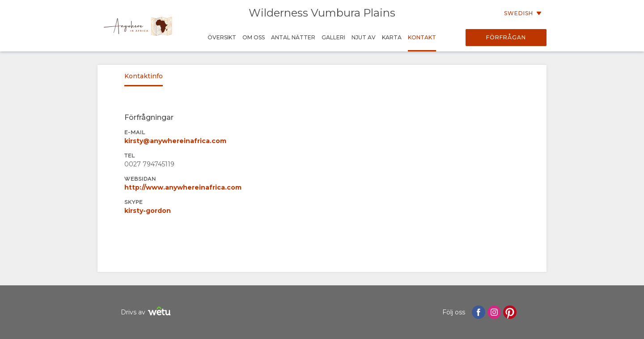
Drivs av (147, 312)
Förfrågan (506, 37)
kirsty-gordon (148, 211)
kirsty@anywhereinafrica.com (175, 141)
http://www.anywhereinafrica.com (183, 187)
